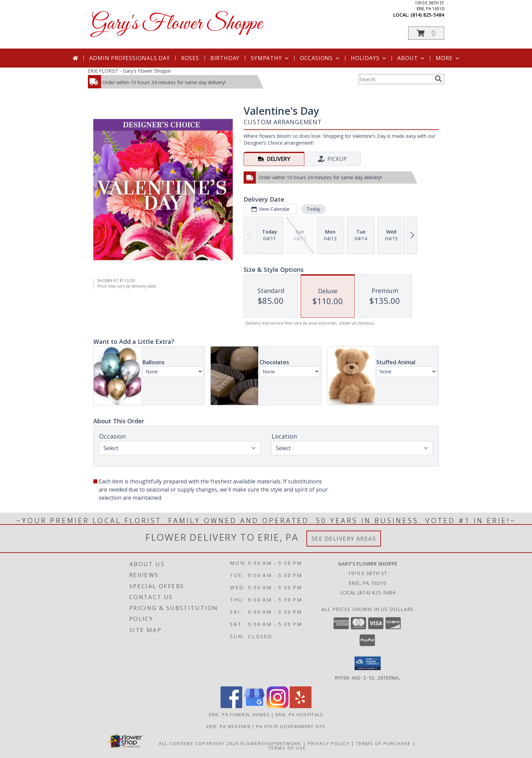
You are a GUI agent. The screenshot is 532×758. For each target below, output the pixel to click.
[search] (438, 79)
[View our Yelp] (301, 706)
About (412, 58)
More (448, 58)
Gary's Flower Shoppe (177, 24)
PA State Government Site (291, 726)
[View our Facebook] (231, 706)
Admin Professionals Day (129, 58)
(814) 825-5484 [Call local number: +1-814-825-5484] (427, 15)
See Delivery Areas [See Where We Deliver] (344, 539)
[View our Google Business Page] (254, 706)
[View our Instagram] (278, 706)
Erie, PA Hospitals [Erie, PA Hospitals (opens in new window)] (299, 714)
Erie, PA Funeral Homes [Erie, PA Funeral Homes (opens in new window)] (240, 714)
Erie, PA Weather (229, 726)
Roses (190, 58)
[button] (426, 33)
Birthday (225, 58)
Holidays (369, 58)
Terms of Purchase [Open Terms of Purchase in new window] (383, 743)
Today (313, 209)
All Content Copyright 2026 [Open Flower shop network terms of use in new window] (199, 743)
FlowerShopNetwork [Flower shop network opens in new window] (271, 743)
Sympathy (270, 58)
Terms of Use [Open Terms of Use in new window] (287, 747)
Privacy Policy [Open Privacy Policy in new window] (329, 743)
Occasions (320, 58)
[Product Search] (395, 79)
